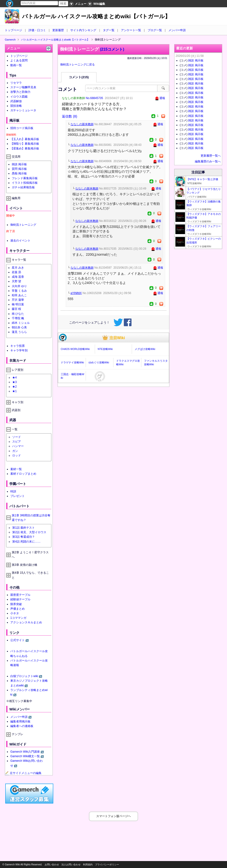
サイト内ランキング (83, 30)
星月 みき (18, 268)
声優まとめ (18, 609)
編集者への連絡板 (22, 726)
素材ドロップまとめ (23, 474)
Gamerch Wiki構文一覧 (25, 756)
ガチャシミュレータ (23, 110)
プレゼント (18, 496)
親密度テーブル (20, 595)
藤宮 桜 (16, 309)
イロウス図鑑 (19, 97)
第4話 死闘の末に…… (26, 542)
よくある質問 (19, 60)
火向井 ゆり (19, 286)
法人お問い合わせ (71, 865)
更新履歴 (58, 30)
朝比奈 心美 (19, 327)
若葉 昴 (16, 272)
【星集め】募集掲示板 (25, 148)
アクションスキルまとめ (26, 622)
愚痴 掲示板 (19, 173)
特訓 (13, 491)
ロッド (17, 455)
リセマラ (16, 83)
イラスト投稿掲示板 (25, 183)
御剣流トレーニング (23, 225)
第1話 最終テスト (24, 528)
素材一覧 (16, 469)
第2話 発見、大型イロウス (29, 532)
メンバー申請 (177, 30)
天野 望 (16, 281)
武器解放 (16, 101)
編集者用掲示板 (20, 721)
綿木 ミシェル (21, 323)
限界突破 (16, 604)
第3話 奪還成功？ (24, 537)
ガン (15, 451)
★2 (15, 387)
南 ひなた (18, 314)
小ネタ (15, 613)
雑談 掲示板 (19, 164)
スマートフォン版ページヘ (113, 816)
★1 (15, 391)
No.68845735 (94, 98)
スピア (17, 442)
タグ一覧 (109, 30)
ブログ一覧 (155, 30)
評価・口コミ (37, 30)
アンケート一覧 (131, 30)
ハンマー (18, 446)
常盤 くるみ (19, 291)
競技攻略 (16, 106)
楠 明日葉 (18, 304)
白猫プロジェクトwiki (24, 676)
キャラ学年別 (19, 350)
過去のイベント (20, 241)
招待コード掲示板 (22, 128)
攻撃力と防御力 (20, 92)
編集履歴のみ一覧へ (208, 161)
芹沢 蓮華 (18, 300)
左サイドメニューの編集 (23, 773)
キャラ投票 (18, 346)
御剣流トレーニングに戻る (78, 65)
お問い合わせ (52, 865)
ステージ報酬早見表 (23, 87)
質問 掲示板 (19, 169)
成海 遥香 (18, 277)
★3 (15, 382)
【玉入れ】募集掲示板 (25, 139)
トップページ (13, 30)
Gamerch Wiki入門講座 (25, 752)
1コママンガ (18, 618)
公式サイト (18, 640)
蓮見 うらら (19, 332)
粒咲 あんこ (19, 295)
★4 (15, 378)
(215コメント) (112, 49)
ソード (17, 437)
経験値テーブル (20, 599)
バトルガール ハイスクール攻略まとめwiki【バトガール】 (96, 16)
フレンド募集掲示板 (25, 178)
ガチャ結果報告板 (23, 187)
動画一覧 (16, 65)
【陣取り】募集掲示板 (25, 144)
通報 (162, 98)
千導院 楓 (18, 318)
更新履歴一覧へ (211, 156)
